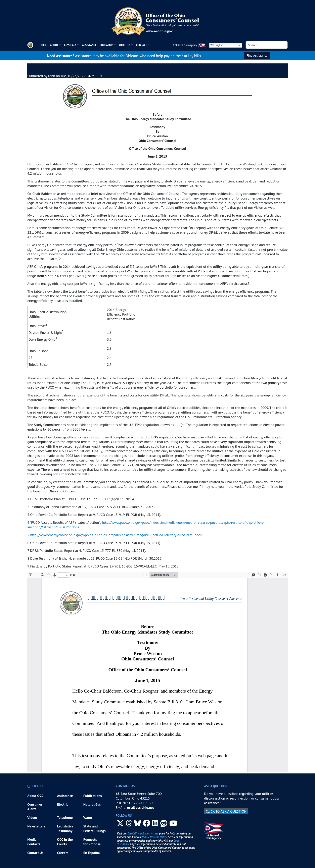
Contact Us (35, 853)
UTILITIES (125, 45)
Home (43, 45)
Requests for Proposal (93, 842)
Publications (93, 796)
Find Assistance (257, 55)
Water (88, 818)
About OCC (35, 796)
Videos (32, 818)
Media (32, 839)
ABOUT (54, 45)
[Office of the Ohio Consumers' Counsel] (157, 20)
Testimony (65, 831)
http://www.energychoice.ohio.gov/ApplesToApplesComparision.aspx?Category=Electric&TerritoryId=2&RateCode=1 (117, 535)
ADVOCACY (70, 45)
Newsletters (36, 826)
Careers (63, 853)
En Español (92, 853)
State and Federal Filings (95, 828)
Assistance (89, 45)
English (217, 45)
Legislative (66, 826)
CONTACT (141, 45)
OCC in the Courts (65, 842)
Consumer (35, 804)
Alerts (32, 809)
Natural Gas (92, 804)
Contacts (34, 844)
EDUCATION (107, 45)
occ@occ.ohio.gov (141, 807)
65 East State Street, (131, 794)
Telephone (65, 818)
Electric (63, 804)
